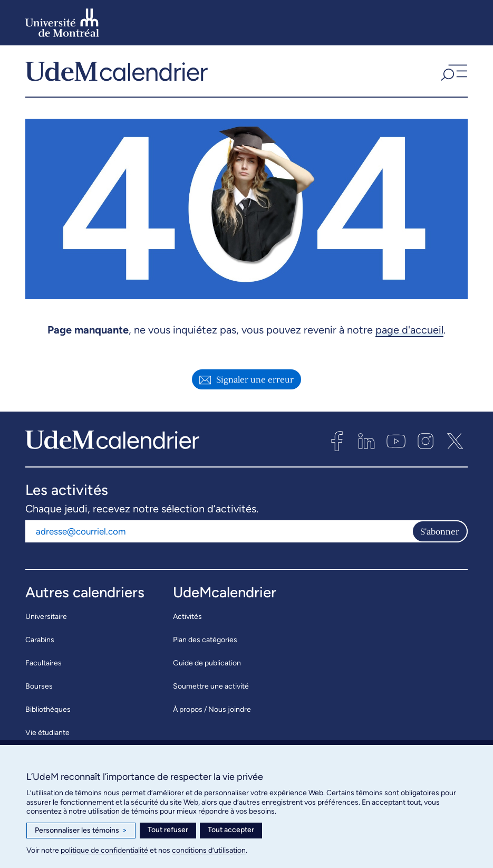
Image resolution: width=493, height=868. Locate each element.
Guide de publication (207, 667)
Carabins (40, 643)
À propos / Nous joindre (212, 713)
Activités (187, 620)
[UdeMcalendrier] (117, 73)
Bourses (39, 690)
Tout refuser (168, 830)
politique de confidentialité (104, 850)
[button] (453, 73)
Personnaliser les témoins (81, 831)
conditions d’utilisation (209, 850)
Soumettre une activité (211, 690)
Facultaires (43, 667)
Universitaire (46, 620)
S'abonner (440, 535)
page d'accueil (409, 333)
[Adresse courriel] (219, 535)
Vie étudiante (47, 736)
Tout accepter (231, 830)
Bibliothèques (48, 713)
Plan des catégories (205, 643)
